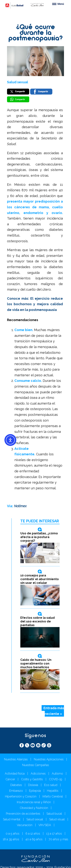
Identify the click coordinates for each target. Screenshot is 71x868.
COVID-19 (56, 779)
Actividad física (15, 774)
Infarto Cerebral (53, 796)
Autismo (57, 774)
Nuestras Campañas (36, 765)
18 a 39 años (11, 839)
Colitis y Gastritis (32, 779)
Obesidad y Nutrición (34, 808)
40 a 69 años (34, 839)
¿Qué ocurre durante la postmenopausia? (36, 33)
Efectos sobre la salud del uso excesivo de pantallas (38, 621)
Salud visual (57, 819)
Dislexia (33, 785)
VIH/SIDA (45, 825)
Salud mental (12, 819)
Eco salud (51, 785)
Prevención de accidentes (23, 814)
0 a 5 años (13, 834)
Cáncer (10, 779)
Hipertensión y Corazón (21, 796)
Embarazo (16, 791)
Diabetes (16, 785)
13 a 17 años (54, 834)
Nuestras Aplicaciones (49, 759)
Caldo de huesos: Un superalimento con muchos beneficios (36, 664)
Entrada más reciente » (54, 711)
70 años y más (58, 839)
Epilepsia (35, 791)
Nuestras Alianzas (16, 759)
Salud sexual (18, 82)
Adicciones (38, 774)
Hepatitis (53, 791)
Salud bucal (54, 814)
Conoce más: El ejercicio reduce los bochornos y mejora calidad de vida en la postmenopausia (35, 304)
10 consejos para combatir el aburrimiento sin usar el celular (40, 579)
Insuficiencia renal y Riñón (34, 802)
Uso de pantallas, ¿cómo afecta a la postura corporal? (39, 537)
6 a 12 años (33, 834)
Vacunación (25, 825)
